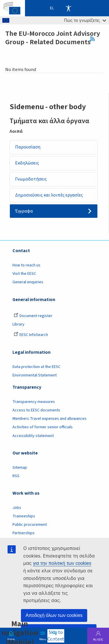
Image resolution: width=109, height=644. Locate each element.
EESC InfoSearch (31, 335)
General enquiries (28, 282)
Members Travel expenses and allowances (50, 419)
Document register (33, 316)
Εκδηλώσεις (27, 163)
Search (55, 639)
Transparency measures (34, 402)
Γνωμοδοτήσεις (31, 179)
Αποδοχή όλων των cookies (54, 615)
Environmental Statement (35, 375)
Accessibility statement (33, 436)
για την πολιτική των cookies (62, 563)
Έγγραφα (24, 211)
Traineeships (24, 516)
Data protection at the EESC (36, 367)
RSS (94, 39)
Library (18, 324)
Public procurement (30, 525)
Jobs (17, 508)
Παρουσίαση (28, 147)
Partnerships (24, 533)
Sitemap (20, 468)
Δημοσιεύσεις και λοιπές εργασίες (49, 195)
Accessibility (68, 8)
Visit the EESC (24, 274)
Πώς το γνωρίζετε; (85, 20)
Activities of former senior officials (43, 427)
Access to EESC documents (36, 410)
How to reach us (26, 265)
